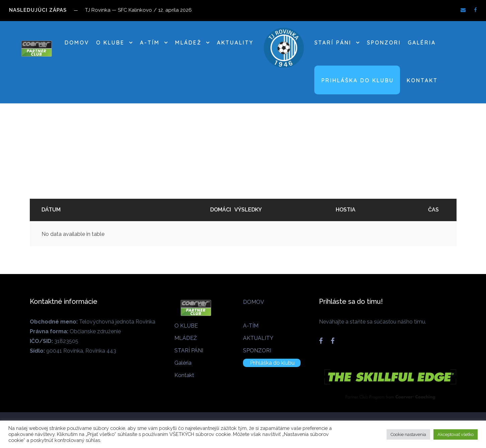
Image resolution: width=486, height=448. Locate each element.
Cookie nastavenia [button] (408, 434)
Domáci (221, 210)
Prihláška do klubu (358, 80)
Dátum (51, 210)
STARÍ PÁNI (333, 42)
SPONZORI (384, 42)
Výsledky (248, 210)
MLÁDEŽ (188, 42)
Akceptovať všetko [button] (456, 434)
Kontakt (422, 80)
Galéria (422, 42)
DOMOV (77, 42)
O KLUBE (110, 42)
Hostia (346, 210)
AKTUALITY (235, 42)
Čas (433, 210)
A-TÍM (150, 42)
